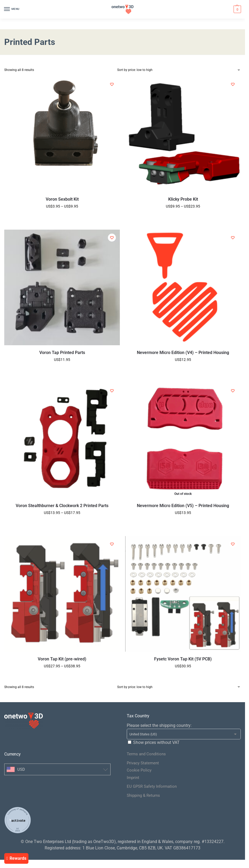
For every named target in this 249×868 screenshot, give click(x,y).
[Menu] (12, 9)
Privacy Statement (143, 763)
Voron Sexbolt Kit (62, 199)
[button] (237, 9)
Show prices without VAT (156, 742)
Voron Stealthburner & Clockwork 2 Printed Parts (62, 506)
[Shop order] (179, 70)
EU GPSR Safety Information (152, 786)
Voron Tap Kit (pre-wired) (62, 659)
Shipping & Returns (143, 795)
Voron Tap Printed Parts (62, 353)
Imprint (133, 778)
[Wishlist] (112, 84)
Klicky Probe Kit (183, 199)
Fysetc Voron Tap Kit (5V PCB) (183, 659)
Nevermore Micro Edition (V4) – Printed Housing (183, 353)
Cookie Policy (139, 770)
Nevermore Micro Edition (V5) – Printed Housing (183, 506)
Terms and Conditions (146, 754)
